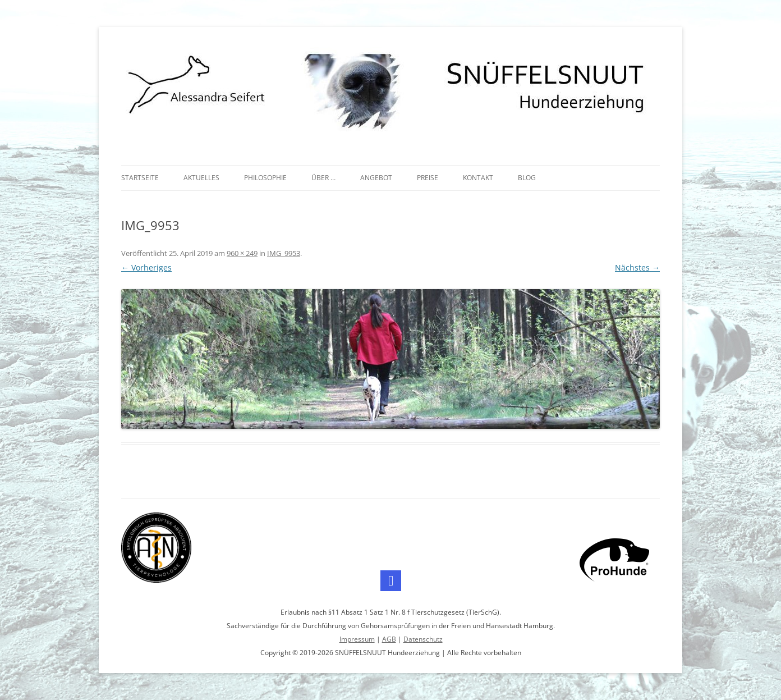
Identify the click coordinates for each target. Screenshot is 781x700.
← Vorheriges (146, 267)
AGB (389, 639)
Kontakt (478, 178)
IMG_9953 (284, 253)
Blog (527, 178)
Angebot (376, 178)
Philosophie (265, 178)
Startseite (140, 178)
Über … (323, 178)
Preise (428, 178)
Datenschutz (423, 639)
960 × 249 (242, 253)
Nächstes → (637, 267)
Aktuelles (201, 178)
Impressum (357, 639)
